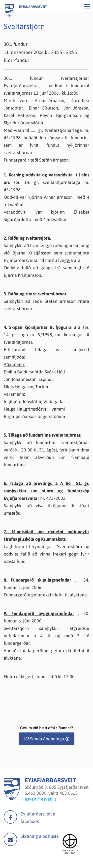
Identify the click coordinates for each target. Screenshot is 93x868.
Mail (10, 839)
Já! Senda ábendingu (44, 739)
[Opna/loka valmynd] (87, 6)
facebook (10, 817)
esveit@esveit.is (41, 799)
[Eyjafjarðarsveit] (12, 799)
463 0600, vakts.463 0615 (53, 793)
